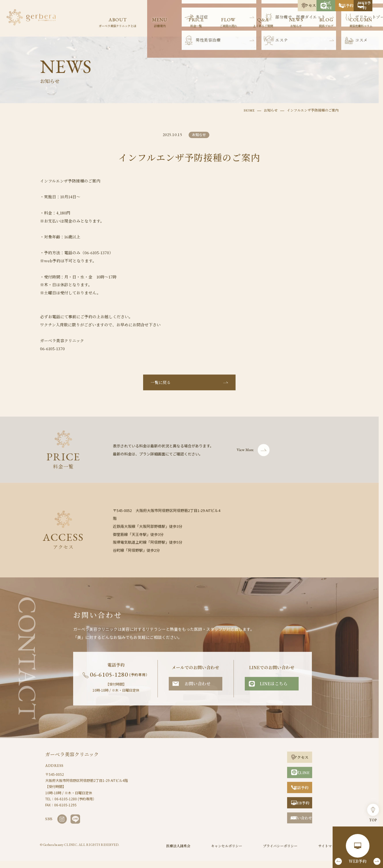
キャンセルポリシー (227, 851)
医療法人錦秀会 (178, 851)
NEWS (296, 23)
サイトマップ (328, 851)
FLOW (228, 23)
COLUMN (361, 23)
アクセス (225, 5)
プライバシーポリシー (280, 851)
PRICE (196, 23)
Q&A (263, 23)
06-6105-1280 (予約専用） (75, 804)
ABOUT (117, 23)
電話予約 (310, 5)
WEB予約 (352, 5)
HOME (249, 109)
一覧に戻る (161, 388)
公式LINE (267, 5)
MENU (160, 23)
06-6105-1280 (120, 680)
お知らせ (271, 109)
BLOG (326, 23)
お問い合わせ (198, 689)
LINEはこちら (274, 689)
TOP (373, 811)
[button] (339, 861)
